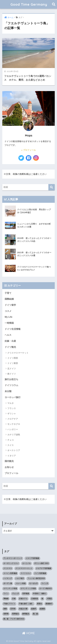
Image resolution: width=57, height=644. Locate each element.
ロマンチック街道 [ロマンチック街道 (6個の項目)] (10, 588)
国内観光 (9, 461)
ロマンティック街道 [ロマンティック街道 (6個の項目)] (28, 588)
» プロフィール (28, 150)
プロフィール (11, 473)
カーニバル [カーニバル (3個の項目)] (26, 563)
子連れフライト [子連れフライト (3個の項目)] (9, 604)
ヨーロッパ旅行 (13, 397)
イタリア (12, 456)
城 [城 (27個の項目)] (42, 599)
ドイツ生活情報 (13, 329)
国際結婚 (9, 299)
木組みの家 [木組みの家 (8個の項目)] (23, 609)
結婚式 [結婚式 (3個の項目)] (34, 609)
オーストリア (14, 450)
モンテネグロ (14, 424)
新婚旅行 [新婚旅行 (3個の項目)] (49, 604)
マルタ (11, 403)
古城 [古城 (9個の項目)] (14, 599)
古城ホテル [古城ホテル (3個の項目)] (23, 599)
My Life (8, 317)
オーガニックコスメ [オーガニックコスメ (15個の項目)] (11, 563)
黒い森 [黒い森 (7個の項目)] (35, 614)
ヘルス (8, 335)
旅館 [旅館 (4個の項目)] (5, 609)
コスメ (8, 311)
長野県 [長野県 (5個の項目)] (6, 614)
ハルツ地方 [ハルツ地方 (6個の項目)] (20, 578)
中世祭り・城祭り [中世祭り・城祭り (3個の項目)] (40, 594)
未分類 (8, 391)
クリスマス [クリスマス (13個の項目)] (8, 568)
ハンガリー (13, 429)
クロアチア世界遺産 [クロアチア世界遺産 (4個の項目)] (44, 568)
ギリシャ (12, 413)
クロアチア (13, 419)
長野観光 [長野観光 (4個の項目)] (15, 614)
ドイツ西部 (13, 358)
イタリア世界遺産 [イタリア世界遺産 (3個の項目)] (32, 558)
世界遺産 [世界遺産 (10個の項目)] (26, 594)
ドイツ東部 (13, 363)
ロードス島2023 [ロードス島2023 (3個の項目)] (45, 588)
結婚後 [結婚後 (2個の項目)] (42, 609)
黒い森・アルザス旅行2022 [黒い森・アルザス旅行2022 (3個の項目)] (14, 619)
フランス (12, 408)
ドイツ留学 (10, 305)
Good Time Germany (31, 4)
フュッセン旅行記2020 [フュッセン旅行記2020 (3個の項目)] (36, 578)
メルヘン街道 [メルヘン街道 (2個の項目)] (21, 583)
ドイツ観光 (10, 347)
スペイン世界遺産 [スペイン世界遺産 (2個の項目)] (10, 573)
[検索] (52, 187)
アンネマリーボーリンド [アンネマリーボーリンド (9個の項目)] (13, 558)
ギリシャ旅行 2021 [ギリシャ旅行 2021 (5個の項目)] (41, 563)
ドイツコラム (11, 385)
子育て (8, 293)
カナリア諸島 (14, 435)
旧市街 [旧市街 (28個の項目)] (13, 609)
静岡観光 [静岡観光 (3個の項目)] (26, 614)
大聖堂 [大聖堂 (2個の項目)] (49, 599)
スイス (11, 445)
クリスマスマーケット (18, 353)
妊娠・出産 (10, 341)
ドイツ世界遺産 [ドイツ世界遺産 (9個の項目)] (40, 573)
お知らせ (9, 467)
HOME (28, 633)
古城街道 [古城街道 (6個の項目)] (35, 599)
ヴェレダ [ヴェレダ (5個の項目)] (15, 594)
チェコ (11, 440)
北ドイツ (12, 369)
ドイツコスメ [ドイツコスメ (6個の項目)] (26, 573)
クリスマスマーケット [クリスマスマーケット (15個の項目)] (24, 568)
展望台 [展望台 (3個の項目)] (39, 604)
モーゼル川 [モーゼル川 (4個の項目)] (33, 583)
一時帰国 (9, 323)
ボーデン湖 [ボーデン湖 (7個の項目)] (8, 583)
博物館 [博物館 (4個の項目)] (6, 599)
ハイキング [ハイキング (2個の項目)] (8, 578)
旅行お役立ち (11, 379)
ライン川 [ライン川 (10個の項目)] (45, 583)
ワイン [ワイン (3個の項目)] (6, 594)
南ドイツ (12, 374)
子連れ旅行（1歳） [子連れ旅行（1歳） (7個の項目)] (26, 604)
